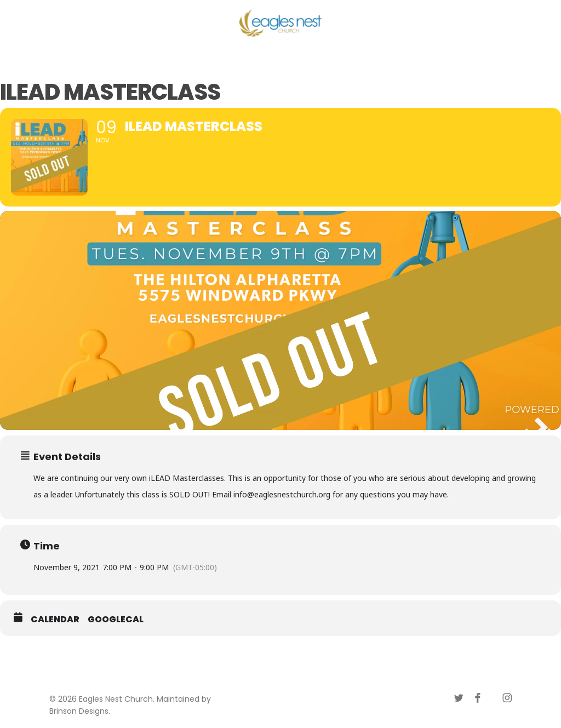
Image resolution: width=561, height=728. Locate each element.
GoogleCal (116, 620)
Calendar (55, 620)
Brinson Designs (79, 711)
